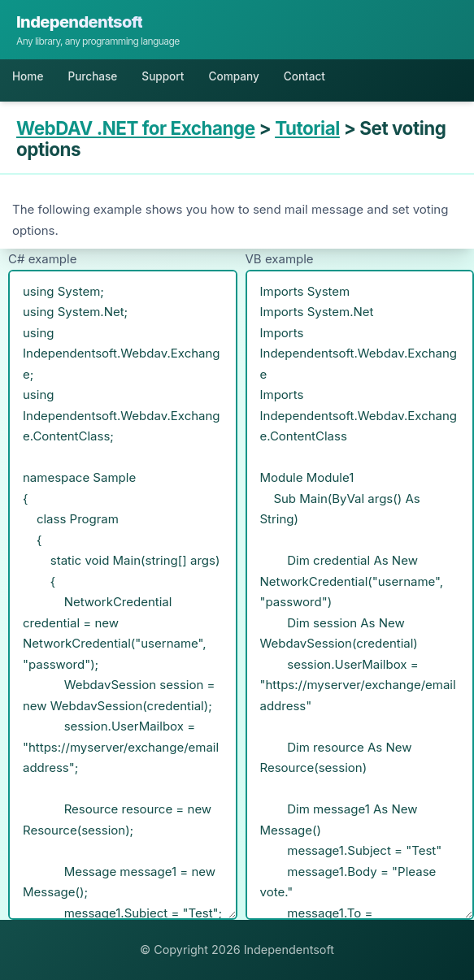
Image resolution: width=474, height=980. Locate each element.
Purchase (92, 76)
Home (28, 76)
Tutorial (307, 128)
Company (233, 76)
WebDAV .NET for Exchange (136, 128)
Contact (304, 76)
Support (163, 76)
